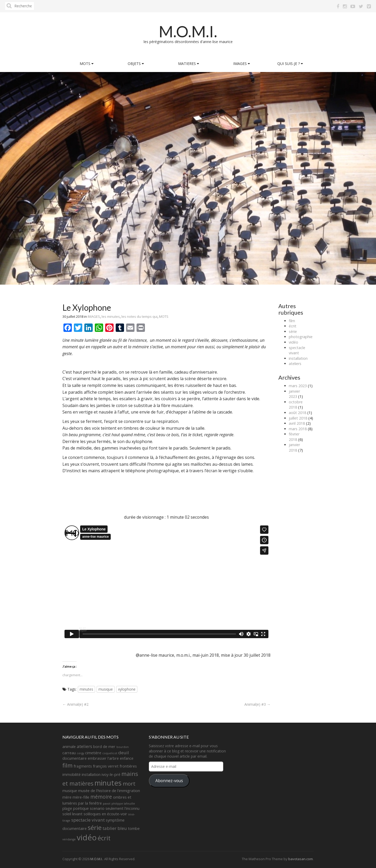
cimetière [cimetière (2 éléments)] (93, 753)
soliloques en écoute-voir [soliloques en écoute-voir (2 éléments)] (105, 814)
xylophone (127, 689)
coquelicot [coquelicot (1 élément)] (110, 753)
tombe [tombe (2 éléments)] (134, 828)
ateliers (295, 364)
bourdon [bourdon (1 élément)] (123, 747)
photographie (301, 337)
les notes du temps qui (139, 316)
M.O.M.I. (188, 31)
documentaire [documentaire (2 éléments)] (75, 758)
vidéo (293, 342)
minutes (86, 689)
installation (298, 358)
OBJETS (136, 64)
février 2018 (294, 437)
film (292, 321)
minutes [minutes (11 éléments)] (108, 783)
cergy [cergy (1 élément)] (80, 753)
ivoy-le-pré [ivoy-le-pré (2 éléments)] (111, 774)
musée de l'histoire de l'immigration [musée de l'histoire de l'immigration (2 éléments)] (109, 791)
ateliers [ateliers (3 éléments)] (84, 746)
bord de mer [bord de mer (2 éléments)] (104, 747)
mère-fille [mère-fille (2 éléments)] (81, 797)
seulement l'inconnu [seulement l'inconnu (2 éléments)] (122, 808)
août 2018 (298, 413)
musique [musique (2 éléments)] (70, 791)
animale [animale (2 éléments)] (69, 747)
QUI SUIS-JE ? (290, 64)
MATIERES (189, 64)
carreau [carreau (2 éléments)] (69, 753)
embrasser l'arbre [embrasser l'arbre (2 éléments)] (103, 758)
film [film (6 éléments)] (67, 765)
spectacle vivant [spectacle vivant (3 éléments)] (88, 820)
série (293, 331)
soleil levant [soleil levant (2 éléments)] (72, 814)
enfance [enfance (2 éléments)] (127, 758)
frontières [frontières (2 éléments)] (128, 766)
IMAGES (242, 64)
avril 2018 (297, 423)
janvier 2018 (294, 447)
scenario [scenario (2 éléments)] (97, 808)
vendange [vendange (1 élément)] (69, 839)
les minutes (111, 316)
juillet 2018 (298, 418)
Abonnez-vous (169, 781)
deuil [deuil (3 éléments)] (124, 753)
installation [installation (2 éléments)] (91, 774)
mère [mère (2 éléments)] (67, 797)
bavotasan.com (301, 859)
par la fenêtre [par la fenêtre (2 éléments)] (90, 803)
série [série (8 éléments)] (95, 827)
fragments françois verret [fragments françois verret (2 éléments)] (96, 766)
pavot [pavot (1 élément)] (107, 804)
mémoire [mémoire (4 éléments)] (101, 797)
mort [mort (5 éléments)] (129, 783)
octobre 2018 (296, 405)
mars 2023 (298, 386)
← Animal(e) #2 (75, 704)
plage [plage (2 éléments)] (67, 808)
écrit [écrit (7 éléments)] (104, 838)
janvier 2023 (294, 394)
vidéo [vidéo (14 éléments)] (87, 837)
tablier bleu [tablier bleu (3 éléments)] (115, 828)
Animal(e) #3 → (257, 704)
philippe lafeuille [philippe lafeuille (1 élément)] (123, 804)
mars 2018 (298, 429)
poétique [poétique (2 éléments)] (81, 808)
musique (106, 689)
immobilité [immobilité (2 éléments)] (72, 774)
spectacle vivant (297, 350)
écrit (293, 326)
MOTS (87, 64)
